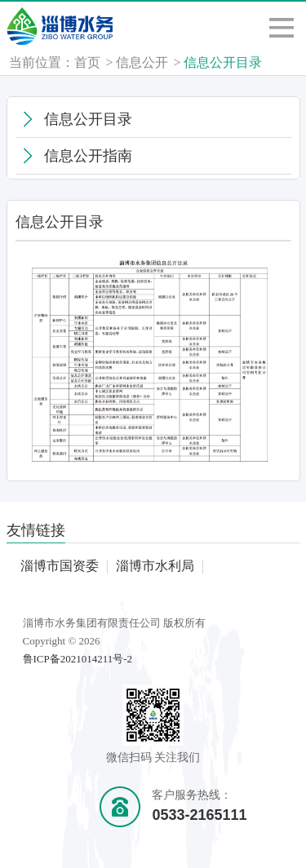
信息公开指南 (88, 156)
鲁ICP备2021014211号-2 (78, 659)
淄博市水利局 (155, 566)
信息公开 (142, 62)
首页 (87, 62)
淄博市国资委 (60, 566)
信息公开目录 (223, 62)
